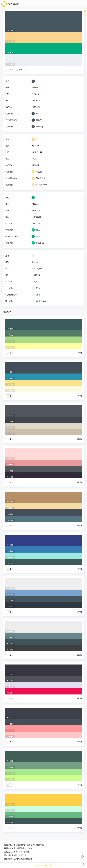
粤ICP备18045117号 (44, 865)
